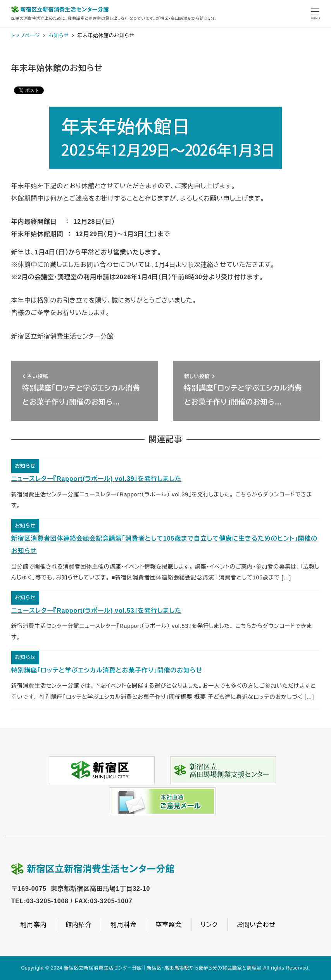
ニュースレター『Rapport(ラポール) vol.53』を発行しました (96, 611)
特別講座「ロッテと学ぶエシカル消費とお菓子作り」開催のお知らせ (107, 670)
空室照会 (168, 925)
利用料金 (123, 925)
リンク (209, 925)
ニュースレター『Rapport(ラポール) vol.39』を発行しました (96, 479)
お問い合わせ (256, 925)
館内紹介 (78, 925)
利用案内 (34, 925)
